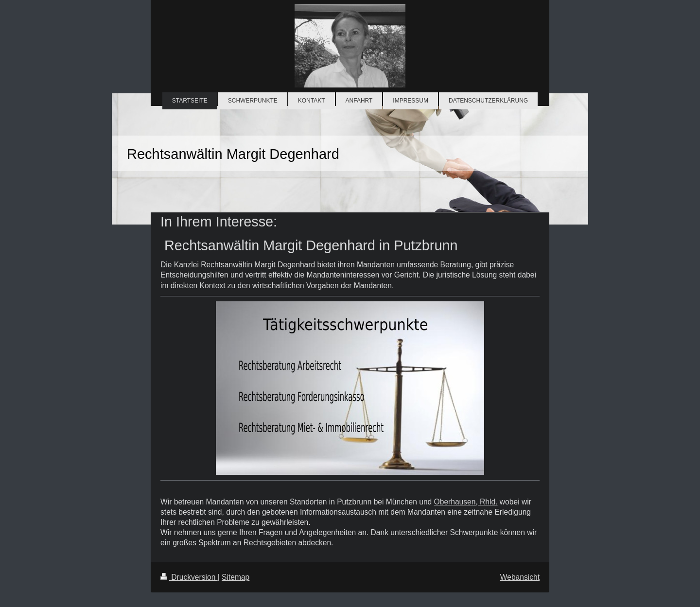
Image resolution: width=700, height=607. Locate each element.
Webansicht (520, 577)
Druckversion (189, 577)
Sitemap (236, 577)
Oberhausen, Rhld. (466, 502)
